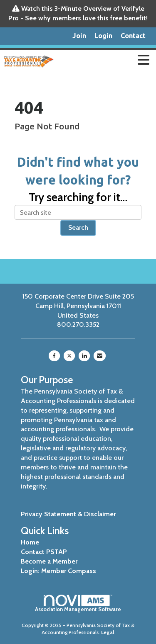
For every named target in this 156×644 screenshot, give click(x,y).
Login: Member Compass (58, 571)
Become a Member (49, 561)
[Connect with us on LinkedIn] (84, 356)
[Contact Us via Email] (100, 356)
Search (78, 227)
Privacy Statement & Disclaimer (68, 514)
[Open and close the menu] (105, 60)
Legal (108, 632)
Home (30, 542)
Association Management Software (78, 603)
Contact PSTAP (44, 552)
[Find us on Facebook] (54, 356)
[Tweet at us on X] (69, 356)
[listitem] (79, 36)
